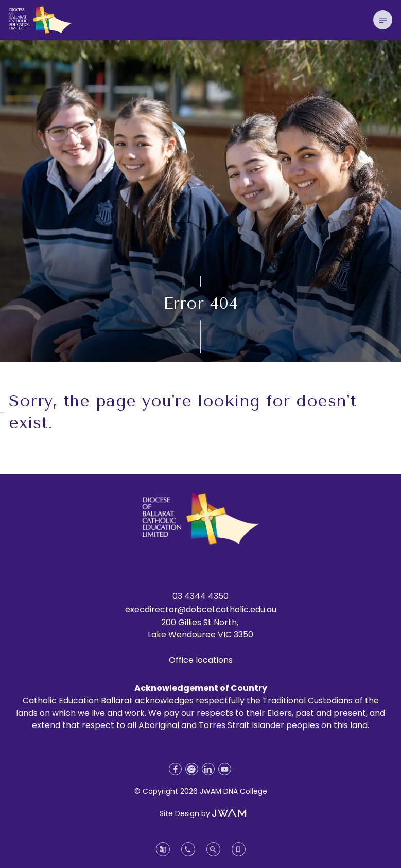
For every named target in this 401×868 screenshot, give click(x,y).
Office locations (201, 660)
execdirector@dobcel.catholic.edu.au (201, 609)
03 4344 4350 (201, 596)
